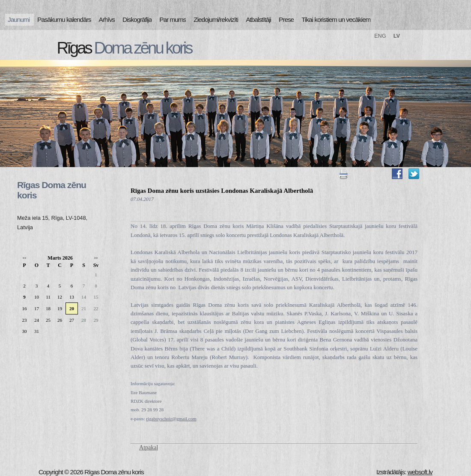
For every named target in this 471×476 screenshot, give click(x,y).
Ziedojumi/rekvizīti (216, 19)
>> (96, 258)
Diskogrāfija (137, 19)
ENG (380, 36)
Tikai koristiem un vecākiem (336, 19)
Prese (286, 19)
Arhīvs (107, 19)
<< (24, 258)
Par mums (173, 19)
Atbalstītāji (258, 19)
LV (397, 36)
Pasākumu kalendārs (64, 19)
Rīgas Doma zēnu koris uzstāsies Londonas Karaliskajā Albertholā (222, 191)
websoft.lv (420, 472)
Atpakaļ (149, 448)
